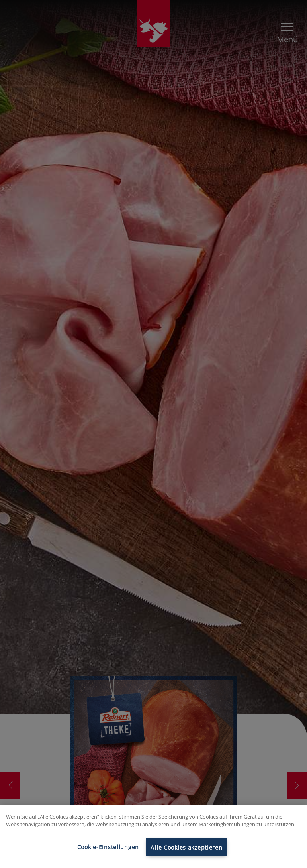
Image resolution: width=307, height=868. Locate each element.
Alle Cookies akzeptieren (186, 847)
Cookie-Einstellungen (108, 847)
